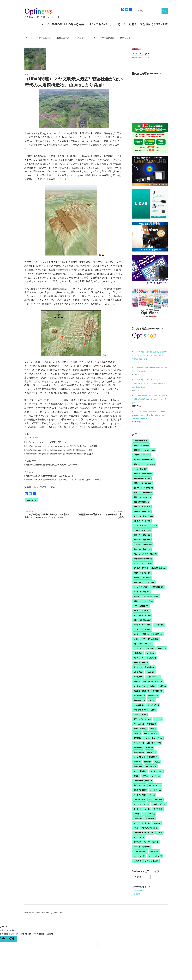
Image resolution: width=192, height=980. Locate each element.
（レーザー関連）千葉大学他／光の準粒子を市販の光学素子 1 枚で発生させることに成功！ (150, 399)
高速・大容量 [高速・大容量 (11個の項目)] (140, 710)
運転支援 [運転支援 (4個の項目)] (153, 757)
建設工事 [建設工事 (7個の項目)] (138, 738)
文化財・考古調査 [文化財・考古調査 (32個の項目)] (141, 634)
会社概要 (136, 894)
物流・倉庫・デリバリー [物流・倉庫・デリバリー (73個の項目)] (144, 582)
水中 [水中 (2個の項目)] (145, 776)
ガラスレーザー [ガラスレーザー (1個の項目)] (156, 799)
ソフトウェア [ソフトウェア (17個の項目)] (140, 686)
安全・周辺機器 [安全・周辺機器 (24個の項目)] (141, 663)
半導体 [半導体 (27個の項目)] (162, 648)
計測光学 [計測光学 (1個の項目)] (138, 818)
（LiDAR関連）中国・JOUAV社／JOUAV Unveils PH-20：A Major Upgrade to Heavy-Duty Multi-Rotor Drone (149, 383)
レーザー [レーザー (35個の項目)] (159, 625)
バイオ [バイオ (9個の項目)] (158, 719)
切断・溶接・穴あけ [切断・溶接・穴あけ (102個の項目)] (143, 559)
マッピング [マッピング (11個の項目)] (153, 705)
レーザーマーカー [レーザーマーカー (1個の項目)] (141, 804)
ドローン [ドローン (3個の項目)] (138, 766)
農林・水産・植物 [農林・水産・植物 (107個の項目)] (142, 549)
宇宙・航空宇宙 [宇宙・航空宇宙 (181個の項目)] (141, 502)
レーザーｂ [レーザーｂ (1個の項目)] (139, 837)
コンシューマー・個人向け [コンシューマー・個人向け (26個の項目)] (145, 658)
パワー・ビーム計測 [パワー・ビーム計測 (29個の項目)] (150, 639)
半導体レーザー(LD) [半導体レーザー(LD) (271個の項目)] (142, 483)
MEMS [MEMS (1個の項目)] (157, 823)
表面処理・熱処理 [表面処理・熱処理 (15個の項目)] (141, 691)
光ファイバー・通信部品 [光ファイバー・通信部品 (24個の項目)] (144, 667)
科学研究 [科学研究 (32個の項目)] (158, 634)
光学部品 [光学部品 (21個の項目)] (138, 677)
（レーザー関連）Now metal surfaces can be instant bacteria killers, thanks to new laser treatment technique (149, 415)
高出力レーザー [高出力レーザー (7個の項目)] (151, 733)
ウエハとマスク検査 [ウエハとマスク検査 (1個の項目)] (142, 847)
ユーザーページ (139, 890)
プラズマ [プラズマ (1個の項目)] (158, 809)
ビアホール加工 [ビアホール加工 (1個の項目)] (152, 861)
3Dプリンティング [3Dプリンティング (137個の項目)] (142, 530)
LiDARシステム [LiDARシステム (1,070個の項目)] (141, 445)
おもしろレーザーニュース (39, 38)
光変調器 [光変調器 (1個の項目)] (155, 851)
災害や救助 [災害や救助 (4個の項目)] (139, 752)
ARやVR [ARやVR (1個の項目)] (137, 861)
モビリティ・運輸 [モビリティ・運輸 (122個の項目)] (142, 535)
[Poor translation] (12, 939)
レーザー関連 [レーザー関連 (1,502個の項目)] (141, 441)
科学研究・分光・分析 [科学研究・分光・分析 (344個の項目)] (144, 459)
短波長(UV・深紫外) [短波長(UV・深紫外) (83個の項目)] (142, 578)
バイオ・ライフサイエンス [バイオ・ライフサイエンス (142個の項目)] (145, 526)
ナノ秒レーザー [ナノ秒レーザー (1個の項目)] (159, 804)
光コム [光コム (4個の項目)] (137, 762)
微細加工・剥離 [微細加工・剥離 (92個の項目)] (158, 568)
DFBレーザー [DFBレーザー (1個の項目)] (139, 856)
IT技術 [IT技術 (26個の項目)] (150, 653)
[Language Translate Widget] (141, 53)
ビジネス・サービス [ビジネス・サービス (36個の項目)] (142, 625)
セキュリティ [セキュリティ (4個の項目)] (139, 757)
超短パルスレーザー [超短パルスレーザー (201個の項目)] (143, 493)
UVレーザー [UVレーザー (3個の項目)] (151, 766)
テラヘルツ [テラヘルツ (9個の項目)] (139, 724)
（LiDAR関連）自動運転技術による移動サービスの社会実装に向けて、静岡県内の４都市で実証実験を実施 (149, 355)
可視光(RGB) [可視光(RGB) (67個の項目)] (157, 587)
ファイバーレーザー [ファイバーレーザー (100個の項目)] (143, 563)
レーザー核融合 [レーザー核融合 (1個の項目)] (155, 856)
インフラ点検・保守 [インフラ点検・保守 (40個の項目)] (142, 615)
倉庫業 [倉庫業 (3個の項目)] (148, 762)
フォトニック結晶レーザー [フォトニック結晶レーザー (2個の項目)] (144, 795)
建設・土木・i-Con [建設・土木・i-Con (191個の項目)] (142, 497)
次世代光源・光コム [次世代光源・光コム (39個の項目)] (142, 620)
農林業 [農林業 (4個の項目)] (149, 748)
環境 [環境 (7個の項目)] (153, 729)
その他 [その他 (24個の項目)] (150, 672)
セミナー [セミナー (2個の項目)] (156, 776)
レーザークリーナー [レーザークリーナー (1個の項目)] (142, 823)
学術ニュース (81, 38)
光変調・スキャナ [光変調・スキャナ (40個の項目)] (141, 611)
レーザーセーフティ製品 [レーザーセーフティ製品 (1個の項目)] (143, 833)
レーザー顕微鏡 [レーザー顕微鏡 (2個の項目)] (140, 771)
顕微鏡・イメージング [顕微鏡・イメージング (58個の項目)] (143, 601)
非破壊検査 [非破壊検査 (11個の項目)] (139, 700)
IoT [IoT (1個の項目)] (136, 828)
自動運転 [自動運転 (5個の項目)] (138, 748)
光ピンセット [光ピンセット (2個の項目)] (139, 785)
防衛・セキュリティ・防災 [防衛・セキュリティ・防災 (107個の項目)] (145, 554)
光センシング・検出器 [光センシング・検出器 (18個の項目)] (153, 681)
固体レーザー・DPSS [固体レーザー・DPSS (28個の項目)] (143, 644)
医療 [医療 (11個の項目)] (151, 700)
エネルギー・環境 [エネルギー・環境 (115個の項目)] (142, 540)
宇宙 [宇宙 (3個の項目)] (157, 762)
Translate (144, 58)
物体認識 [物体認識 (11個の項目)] (153, 696)
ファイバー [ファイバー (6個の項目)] (139, 743)
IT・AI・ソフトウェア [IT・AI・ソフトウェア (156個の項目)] (143, 516)
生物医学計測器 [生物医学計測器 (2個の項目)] (140, 790)
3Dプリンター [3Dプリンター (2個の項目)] (155, 785)
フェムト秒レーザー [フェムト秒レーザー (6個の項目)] (154, 738)
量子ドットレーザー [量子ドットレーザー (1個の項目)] (142, 809)
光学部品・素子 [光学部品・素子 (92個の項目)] (141, 568)
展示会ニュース (127, 38)
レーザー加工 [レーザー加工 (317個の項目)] (140, 469)
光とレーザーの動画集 (104, 38)
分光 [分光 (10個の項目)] (153, 710)
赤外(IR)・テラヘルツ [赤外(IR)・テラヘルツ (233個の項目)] (143, 488)
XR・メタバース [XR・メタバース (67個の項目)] (141, 587)
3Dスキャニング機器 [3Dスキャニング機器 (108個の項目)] (143, 544)
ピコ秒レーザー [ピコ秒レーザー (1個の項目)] (140, 851)
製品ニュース (63, 38)
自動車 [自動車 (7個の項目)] (137, 733)
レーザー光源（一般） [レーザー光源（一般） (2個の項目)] (143, 781)
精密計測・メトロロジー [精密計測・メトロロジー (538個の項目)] (144, 450)
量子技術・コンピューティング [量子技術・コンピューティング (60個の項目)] (146, 596)
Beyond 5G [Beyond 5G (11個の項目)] (139, 705)
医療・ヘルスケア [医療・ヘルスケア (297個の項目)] (142, 478)
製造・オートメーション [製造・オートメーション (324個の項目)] (144, 464)
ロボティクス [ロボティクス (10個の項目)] (140, 714)
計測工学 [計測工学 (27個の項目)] (138, 653)
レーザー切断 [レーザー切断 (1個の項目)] (139, 799)
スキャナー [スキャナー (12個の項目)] (139, 696)
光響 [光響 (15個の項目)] (163, 686)
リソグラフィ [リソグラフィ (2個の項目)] (156, 771)
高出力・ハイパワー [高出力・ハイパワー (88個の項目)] (142, 573)
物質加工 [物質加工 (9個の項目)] (152, 724)
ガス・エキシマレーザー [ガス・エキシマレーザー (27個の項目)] (144, 648)
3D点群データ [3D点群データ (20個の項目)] (153, 677)
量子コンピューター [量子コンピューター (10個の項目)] (142, 719)
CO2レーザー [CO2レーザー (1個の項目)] (149, 814)
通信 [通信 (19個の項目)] (137, 681)
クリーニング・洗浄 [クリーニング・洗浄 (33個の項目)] (142, 629)
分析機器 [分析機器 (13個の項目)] (158, 691)
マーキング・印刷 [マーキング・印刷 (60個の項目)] (141, 592)
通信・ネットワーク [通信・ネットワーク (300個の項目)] (143, 474)
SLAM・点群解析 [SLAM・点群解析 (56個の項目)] (141, 606)
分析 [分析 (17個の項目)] (153, 686)
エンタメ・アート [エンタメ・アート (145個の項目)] (142, 521)
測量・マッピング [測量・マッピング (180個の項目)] (142, 507)
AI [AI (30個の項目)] (136, 639)
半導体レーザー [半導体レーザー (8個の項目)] (140, 729)
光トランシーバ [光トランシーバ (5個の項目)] (154, 743)
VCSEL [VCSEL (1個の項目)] (137, 814)
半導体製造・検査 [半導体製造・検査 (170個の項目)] (142, 511)
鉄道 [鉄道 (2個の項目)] (136, 776)
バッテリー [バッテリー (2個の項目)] (156, 790)
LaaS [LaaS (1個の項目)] (160, 833)
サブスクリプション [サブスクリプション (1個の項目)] (150, 828)
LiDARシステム (31, 500)
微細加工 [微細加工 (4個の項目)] (152, 752)
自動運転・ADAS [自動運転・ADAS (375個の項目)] (141, 455)
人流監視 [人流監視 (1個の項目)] (150, 818)
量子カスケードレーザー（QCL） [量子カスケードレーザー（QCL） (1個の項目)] (146, 842)
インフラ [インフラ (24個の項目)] (138, 672)
